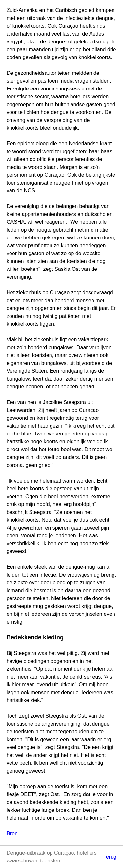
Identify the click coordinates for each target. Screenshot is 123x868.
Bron (12, 834)
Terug (110, 857)
